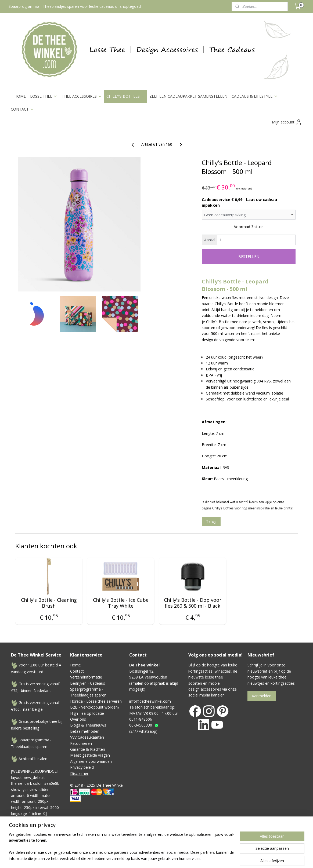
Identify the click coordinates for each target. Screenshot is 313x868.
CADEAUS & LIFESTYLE (255, 96)
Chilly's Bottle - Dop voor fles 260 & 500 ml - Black (192, 603)
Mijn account (287, 122)
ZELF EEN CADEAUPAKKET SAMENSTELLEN (188, 96)
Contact (77, 671)
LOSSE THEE (44, 96)
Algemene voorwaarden (91, 761)
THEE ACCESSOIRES (82, 96)
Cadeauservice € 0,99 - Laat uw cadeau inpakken (239, 202)
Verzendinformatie (86, 677)
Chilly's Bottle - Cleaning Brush (49, 603)
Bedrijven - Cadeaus (88, 683)
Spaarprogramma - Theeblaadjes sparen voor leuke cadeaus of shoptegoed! (75, 6)
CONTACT (22, 109)
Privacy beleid (82, 767)
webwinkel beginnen (205, 842)
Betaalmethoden (85, 731)
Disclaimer (79, 773)
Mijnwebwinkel (252, 842)
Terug (211, 521)
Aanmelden (262, 696)
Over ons (78, 719)
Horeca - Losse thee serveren (96, 701)
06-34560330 (141, 725)
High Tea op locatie (87, 713)
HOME (20, 96)
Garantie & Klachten (88, 749)
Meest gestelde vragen (90, 755)
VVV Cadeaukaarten (87, 737)
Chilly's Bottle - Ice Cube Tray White (120, 603)
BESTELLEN (249, 256)
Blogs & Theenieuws (88, 725)
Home (75, 665)
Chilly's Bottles (223, 508)
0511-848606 (141, 719)
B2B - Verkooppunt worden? (95, 707)
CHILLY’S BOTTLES (126, 96)
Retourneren (81, 743)
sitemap (173, 842)
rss (184, 842)
